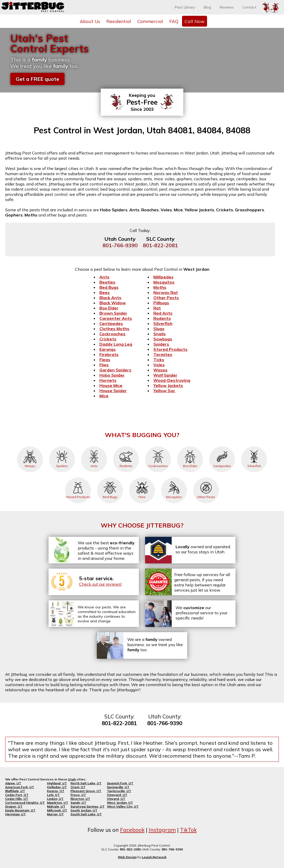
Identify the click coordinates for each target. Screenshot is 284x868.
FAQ (174, 21)
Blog (207, 7)
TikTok (188, 830)
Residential (119, 21)
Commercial (150, 21)
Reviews (227, 7)
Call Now (195, 21)
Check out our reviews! (100, 584)
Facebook (132, 830)
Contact (249, 7)
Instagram (162, 830)
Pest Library (185, 7)
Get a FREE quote (37, 79)
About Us (90, 21)
